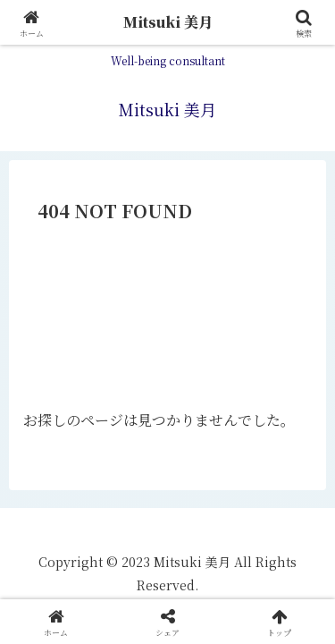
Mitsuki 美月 (168, 22)
